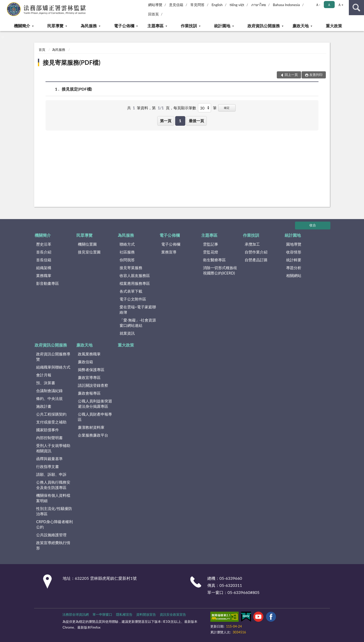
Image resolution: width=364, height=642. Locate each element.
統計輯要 (294, 260)
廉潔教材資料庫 (91, 427)
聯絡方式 (127, 244)
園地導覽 (294, 244)
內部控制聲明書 (49, 438)
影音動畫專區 (48, 283)
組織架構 (44, 268)
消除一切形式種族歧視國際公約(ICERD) (220, 270)
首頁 (42, 50)
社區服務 (127, 252)
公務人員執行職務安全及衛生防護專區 (53, 485)
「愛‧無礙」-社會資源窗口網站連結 (138, 323)
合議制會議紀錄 (49, 391)
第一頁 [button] (166, 121)
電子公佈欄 (124, 26)
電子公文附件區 (133, 299)
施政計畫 (44, 406)
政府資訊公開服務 (264, 26)
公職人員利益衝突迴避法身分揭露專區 (95, 404)
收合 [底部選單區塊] (313, 225)
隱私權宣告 (124, 614)
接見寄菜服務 (131, 268)
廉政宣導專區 (89, 377)
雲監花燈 (211, 252)
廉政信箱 (85, 362)
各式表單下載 (131, 291)
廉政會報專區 (89, 393)
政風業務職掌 (89, 354)
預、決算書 (46, 383)
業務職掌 (44, 275)
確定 (227, 108)
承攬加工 (252, 244)
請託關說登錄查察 (93, 385)
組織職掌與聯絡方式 (53, 367)
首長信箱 (44, 260)
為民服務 (89, 26)
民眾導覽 (55, 26)
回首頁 (153, 14)
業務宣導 (169, 252)
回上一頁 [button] (291, 75)
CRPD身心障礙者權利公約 (54, 524)
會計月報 (44, 375)
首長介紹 (44, 252)
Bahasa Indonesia (287, 5)
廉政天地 (301, 26)
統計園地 (222, 26)
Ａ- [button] (318, 5)
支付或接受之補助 (51, 422)
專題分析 (294, 268)
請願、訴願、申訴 (51, 474)
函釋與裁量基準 (49, 459)
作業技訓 (189, 26)
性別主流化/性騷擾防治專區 (54, 511)
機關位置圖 (87, 244)
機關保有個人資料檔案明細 (53, 498)
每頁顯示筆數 (185, 108)
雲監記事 (211, 244)
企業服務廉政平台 (93, 435)
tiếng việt (237, 5)
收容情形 (294, 252)
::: (4, 4)
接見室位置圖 (89, 252)
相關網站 (294, 275)
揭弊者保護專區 (91, 370)
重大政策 (334, 26)
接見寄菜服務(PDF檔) (72, 62)
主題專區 (155, 26)
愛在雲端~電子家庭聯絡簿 (138, 309)
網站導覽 (155, 5)
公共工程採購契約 (51, 414)
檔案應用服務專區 (135, 283)
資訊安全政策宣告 (173, 614)
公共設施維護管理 (51, 535)
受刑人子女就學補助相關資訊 (53, 448)
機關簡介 (22, 26)
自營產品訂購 (256, 260)
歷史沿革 (44, 244)
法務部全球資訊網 (76, 614)
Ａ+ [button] (340, 5)
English (217, 5)
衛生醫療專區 (214, 260)
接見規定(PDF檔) (77, 89)
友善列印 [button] (316, 75)
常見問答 (197, 5)
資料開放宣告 (146, 614)
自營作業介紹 (256, 252)
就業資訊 (127, 333)
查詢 (356, 8)
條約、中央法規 (49, 398)
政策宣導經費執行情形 (53, 545)
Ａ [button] (329, 5)
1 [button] (180, 121)
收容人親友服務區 (135, 275)
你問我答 (127, 260)
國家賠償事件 (48, 430)
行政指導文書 (48, 466)
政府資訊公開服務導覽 (53, 357)
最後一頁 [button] (196, 121)
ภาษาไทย (259, 5)
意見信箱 (176, 5)
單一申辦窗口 (102, 614)
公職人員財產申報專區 (95, 417)
